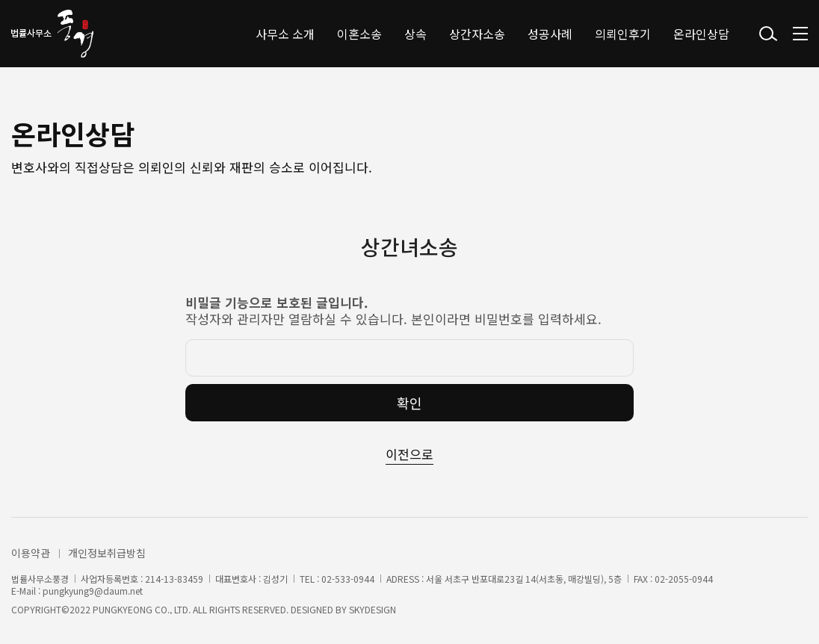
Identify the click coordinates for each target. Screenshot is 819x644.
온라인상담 (701, 34)
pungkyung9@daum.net (93, 591)
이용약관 (31, 553)
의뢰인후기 (623, 34)
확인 (409, 403)
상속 (415, 34)
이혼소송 (359, 34)
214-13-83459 (174, 579)
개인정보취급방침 (107, 553)
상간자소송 (477, 34)
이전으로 (409, 454)
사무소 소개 (285, 34)
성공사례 (550, 34)
